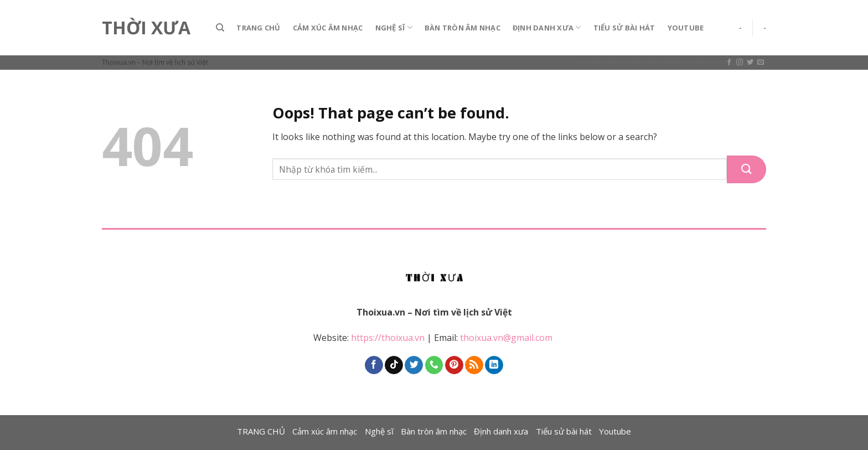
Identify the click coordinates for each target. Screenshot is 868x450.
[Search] (220, 28)
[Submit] (746, 169)
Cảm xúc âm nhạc (328, 28)
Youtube (686, 28)
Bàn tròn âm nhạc (463, 28)
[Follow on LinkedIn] (494, 365)
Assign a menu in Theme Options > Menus (647, 61)
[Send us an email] (761, 63)
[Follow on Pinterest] (454, 365)
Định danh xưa (547, 27)
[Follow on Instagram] (740, 63)
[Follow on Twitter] (750, 63)
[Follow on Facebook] (729, 63)
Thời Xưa (146, 28)
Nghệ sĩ (394, 27)
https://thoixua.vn (388, 338)
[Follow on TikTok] (394, 365)
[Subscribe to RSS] (474, 365)
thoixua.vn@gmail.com (507, 338)
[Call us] (434, 365)
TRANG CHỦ (258, 28)
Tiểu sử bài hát (624, 28)
